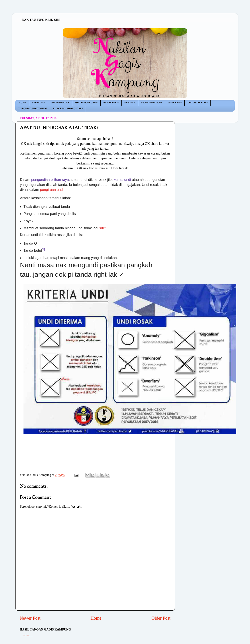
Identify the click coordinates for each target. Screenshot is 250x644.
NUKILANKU (111, 103)
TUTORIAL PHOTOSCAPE (68, 109)
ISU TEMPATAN (60, 103)
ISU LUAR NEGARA (86, 103)
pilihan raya (60, 180)
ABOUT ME (39, 103)
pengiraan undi (52, 190)
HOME (22, 103)
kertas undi (122, 180)
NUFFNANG (175, 103)
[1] (43, 249)
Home (96, 618)
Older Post (161, 618)
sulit (102, 228)
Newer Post (30, 618)
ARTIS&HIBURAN (152, 103)
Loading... (26, 635)
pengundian (41, 180)
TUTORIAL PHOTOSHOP (33, 109)
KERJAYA (130, 103)
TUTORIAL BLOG (197, 103)
